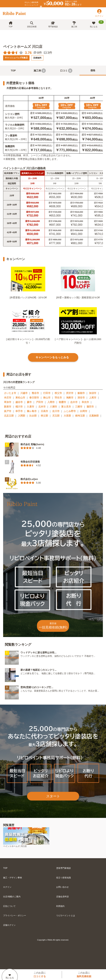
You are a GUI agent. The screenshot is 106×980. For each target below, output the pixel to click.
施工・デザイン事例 (12, 878)
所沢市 (70, 393)
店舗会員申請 (62, 897)
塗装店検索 (32, 25)
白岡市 (84, 411)
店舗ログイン (9, 925)
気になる (97, 24)
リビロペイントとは (66, 916)
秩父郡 (44, 416)
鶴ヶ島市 (32, 411)
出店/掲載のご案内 (12, 897)
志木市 (74, 402)
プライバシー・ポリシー (15, 916)
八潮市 (53, 407)
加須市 (93, 393)
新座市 (8, 407)
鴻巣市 (70, 398)
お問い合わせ (62, 887)
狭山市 (47, 398)
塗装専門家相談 (63, 868)
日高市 (44, 411)
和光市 (85, 402)
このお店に (40, 975)
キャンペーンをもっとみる (52, 357)
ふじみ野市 (70, 411)
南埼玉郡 (80, 416)
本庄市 (8, 398)
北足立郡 (9, 416)
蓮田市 (90, 407)
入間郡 (22, 416)
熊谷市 (35, 393)
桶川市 (19, 407)
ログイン (7, 887)
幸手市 (19, 411)
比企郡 (33, 416)
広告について (9, 906)
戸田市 (40, 402)
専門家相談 (53, 25)
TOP (11, 25)
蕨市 (29, 402)
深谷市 (81, 398)
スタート (53, 796)
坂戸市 (8, 411)
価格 (93, 70)
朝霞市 (62, 402)
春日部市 (34, 398)
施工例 (74, 25)
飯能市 (81, 393)
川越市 (24, 393)
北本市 (42, 407)
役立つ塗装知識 (63, 878)
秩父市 (58, 393)
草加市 (8, 402)
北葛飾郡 (94, 416)
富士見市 (66, 407)
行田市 (47, 393)
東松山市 (20, 398)
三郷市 (79, 407)
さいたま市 (10, 393)
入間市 (51, 402)
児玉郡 (56, 416)
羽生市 (58, 398)
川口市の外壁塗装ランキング (19, 382)
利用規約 (60, 906)
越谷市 (19, 402)
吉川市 (56, 411)
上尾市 (93, 398)
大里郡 (67, 416)
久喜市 (31, 407)
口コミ (66, 71)
